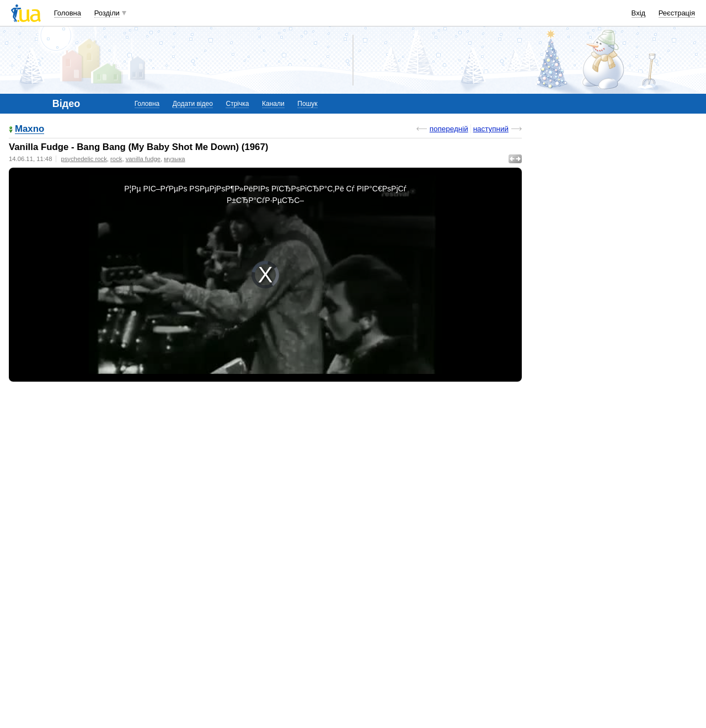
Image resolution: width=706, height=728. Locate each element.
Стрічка (237, 104)
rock (116, 159)
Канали (273, 104)
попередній (449, 129)
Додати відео (193, 104)
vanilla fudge (143, 159)
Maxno (30, 129)
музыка (174, 159)
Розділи (107, 13)
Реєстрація (677, 13)
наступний (491, 129)
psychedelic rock (84, 159)
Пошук (307, 104)
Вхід (639, 13)
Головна (68, 13)
